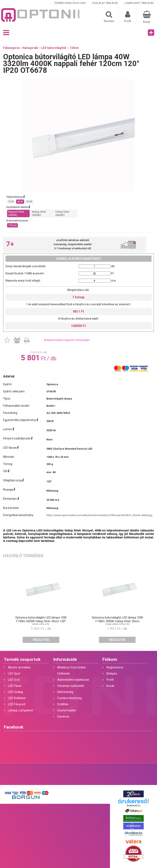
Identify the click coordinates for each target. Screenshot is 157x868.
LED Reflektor (17, 698)
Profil (110, 680)
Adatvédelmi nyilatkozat (73, 680)
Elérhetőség (65, 692)
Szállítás (63, 704)
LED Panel (15, 686)
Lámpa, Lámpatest (21, 710)
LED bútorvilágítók (54, 48)
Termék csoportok (22, 659)
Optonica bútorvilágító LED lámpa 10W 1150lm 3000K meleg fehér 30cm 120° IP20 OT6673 (117, 621)
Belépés (112, 674)
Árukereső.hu (133, 805)
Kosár (110, 686)
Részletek (41, 640)
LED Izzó (14, 680)
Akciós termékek (19, 667)
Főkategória (11, 48)
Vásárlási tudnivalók (71, 686)
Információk (65, 659)
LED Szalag (15, 692)
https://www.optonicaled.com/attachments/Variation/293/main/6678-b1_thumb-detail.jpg (99, 515)
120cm (74, 48)
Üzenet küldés (67, 710)
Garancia (63, 716)
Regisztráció (115, 667)
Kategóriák (30, 48)
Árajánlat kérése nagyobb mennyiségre (67, 340)
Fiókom (110, 659)
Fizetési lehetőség (70, 698)
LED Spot (14, 674)
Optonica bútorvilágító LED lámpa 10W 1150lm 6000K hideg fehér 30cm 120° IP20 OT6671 (41, 621)
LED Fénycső (17, 704)
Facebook (14, 727)
